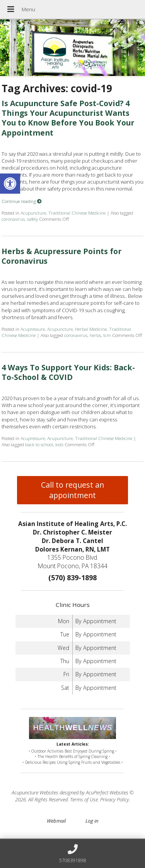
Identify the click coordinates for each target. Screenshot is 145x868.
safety (32, 219)
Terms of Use (84, 799)
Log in (92, 821)
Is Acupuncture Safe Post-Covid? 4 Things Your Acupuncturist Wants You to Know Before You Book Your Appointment (68, 118)
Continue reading (22, 201)
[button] (10, 184)
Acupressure (33, 329)
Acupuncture (33, 213)
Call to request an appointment (72, 490)
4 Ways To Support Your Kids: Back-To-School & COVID (68, 372)
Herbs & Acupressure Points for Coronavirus (61, 256)
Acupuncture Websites (35, 792)
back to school (39, 444)
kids (59, 444)
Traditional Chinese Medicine (77, 213)
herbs (95, 335)
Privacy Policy (115, 799)
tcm (107, 335)
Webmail (56, 821)
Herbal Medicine (91, 329)
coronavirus (13, 219)
